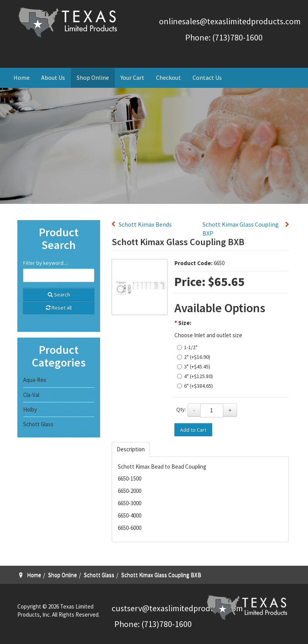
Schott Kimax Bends (145, 224)
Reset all (59, 308)
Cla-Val (31, 395)
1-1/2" (191, 347)
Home (22, 77)
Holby (30, 409)
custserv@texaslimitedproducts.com (177, 608)
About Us (53, 77)
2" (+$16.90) (197, 357)
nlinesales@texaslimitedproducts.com (232, 21)
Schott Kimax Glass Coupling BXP (241, 229)
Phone (126, 624)
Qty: (181, 409)
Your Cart (132, 77)
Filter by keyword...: (46, 263)
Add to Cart (193, 430)
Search (59, 294)
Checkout (168, 77)
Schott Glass (38, 424)
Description (131, 449)
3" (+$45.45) (197, 367)
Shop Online (93, 77)
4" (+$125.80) (198, 376)
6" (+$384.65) (198, 386)
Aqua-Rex (35, 380)
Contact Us (207, 77)
